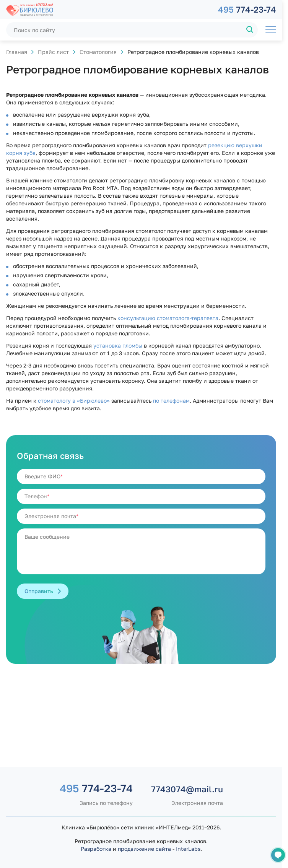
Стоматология (98, 52)
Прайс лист (53, 52)
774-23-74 (247, 9)
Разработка (96, 849)
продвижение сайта (144, 849)
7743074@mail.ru (187, 789)
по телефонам (171, 401)
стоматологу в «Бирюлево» (74, 401)
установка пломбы (118, 345)
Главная (17, 52)
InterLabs (188, 849)
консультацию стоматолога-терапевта (168, 318)
